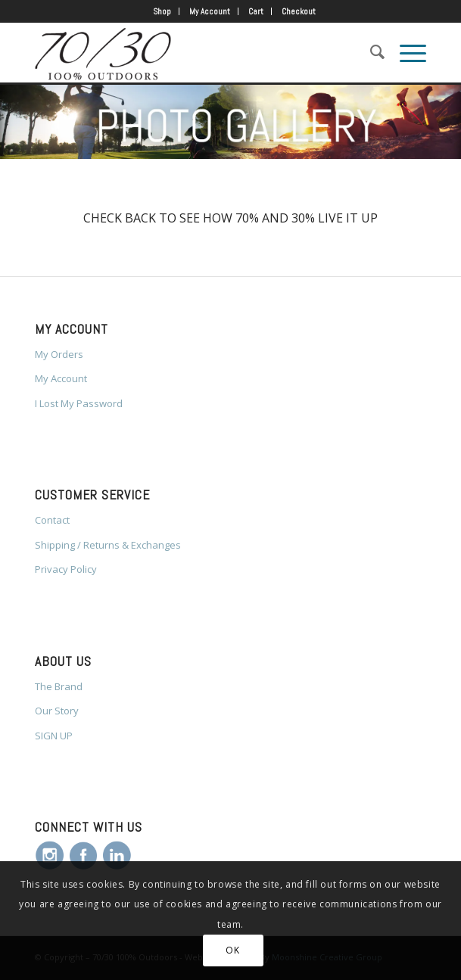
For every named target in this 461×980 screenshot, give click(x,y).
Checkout (299, 11)
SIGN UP (54, 736)
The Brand (59, 686)
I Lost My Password (79, 403)
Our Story (57, 711)
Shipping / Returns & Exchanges (108, 545)
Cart (256, 11)
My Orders (59, 354)
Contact (52, 520)
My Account (210, 11)
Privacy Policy (66, 569)
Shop (162, 11)
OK (232, 950)
